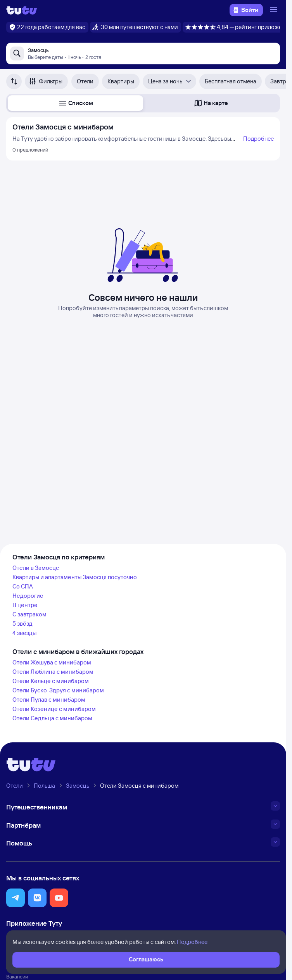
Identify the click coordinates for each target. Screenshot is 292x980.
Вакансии (17, 977)
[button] (75, 103)
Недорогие (28, 596)
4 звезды (24, 633)
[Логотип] (22, 10)
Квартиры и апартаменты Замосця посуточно (75, 577)
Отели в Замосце (36, 568)
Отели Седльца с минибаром (52, 718)
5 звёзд (22, 624)
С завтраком (29, 614)
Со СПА (23, 586)
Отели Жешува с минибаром (52, 662)
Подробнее (258, 139)
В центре (25, 605)
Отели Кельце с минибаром (51, 681)
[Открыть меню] (275, 10)
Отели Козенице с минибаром (54, 709)
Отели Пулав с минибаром (49, 700)
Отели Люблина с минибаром (53, 672)
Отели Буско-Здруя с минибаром (58, 690)
